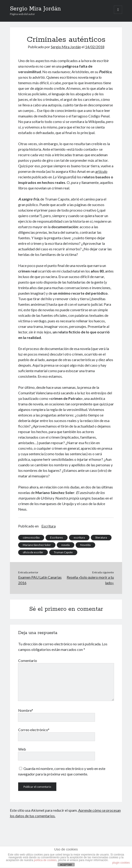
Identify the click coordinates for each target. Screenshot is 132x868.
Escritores (57, 537)
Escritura (49, 526)
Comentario (28, 660)
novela (66, 545)
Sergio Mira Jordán (35, 9)
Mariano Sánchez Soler (37, 545)
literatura (101, 537)
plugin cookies (121, 863)
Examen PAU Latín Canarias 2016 (40, 580)
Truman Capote (63, 552)
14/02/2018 (95, 47)
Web (22, 749)
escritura (79, 537)
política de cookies (45, 860)
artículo (101, 171)
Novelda (85, 545)
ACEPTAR (66, 865)
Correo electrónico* (34, 730)
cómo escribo (31, 537)
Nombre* (26, 710)
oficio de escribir (33, 552)
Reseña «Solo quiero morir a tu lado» (90, 580)
